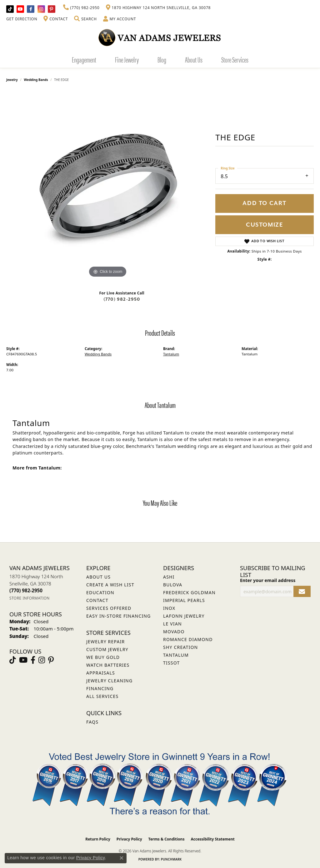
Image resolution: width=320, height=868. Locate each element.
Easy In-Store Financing (118, 616)
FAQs (92, 722)
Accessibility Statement (212, 839)
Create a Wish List (110, 585)
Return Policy (98, 839)
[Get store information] (30, 598)
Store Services (235, 59)
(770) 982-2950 (122, 299)
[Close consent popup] (122, 858)
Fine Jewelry (127, 59)
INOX (169, 608)
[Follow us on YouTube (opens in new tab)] (20, 9)
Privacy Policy (129, 839)
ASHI (169, 577)
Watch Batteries (108, 665)
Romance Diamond (188, 639)
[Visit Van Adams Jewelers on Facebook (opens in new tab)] (31, 9)
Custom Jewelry (107, 649)
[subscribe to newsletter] (302, 592)
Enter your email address (268, 580)
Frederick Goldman (189, 592)
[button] (85, 19)
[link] (81, 8)
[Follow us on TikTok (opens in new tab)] (10, 9)
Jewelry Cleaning (109, 681)
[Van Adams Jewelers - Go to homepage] (160, 37)
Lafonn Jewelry (184, 616)
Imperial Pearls (184, 600)
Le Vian (172, 624)
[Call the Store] (26, 590)
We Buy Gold (103, 657)
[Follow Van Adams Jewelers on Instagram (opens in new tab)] (41, 9)
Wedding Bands (36, 80)
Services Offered (109, 608)
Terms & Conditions (167, 839)
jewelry (12, 80)
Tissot (171, 663)
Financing (100, 688)
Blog (162, 59)
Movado (174, 632)
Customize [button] (265, 225)
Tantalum (171, 354)
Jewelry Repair (105, 642)
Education (100, 592)
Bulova (173, 585)
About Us (194, 59)
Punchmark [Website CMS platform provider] (171, 859)
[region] (108, 185)
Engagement (84, 59)
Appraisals (101, 673)
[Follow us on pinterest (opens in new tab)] (52, 9)
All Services (102, 696)
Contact (97, 600)
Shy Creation (180, 647)
